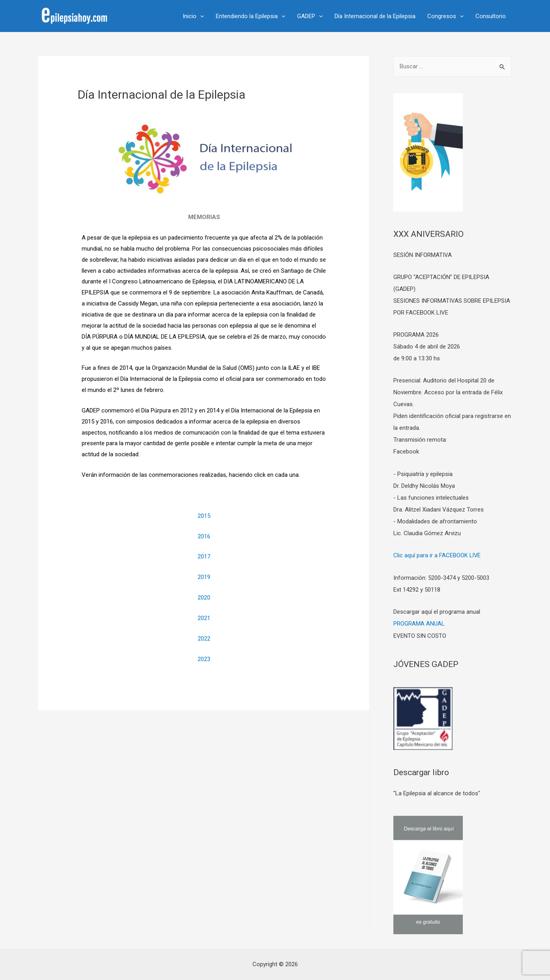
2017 (204, 557)
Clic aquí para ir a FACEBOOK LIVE (437, 555)
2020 (204, 598)
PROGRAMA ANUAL (419, 623)
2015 (204, 516)
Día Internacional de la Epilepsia (375, 16)
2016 (204, 536)
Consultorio (491, 16)
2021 (204, 618)
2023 (204, 659)
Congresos (445, 16)
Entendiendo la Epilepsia (251, 16)
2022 (204, 639)
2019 (204, 577)
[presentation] (200, 16)
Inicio (193, 16)
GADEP (310, 16)
